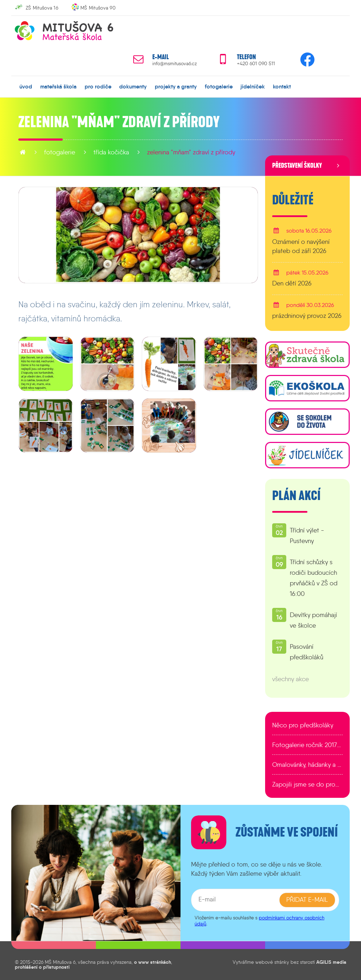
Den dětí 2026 (292, 283)
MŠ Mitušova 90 (98, 8)
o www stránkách (152, 962)
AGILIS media (331, 962)
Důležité (293, 200)
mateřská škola (58, 86)
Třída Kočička (111, 152)
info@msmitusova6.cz (175, 64)
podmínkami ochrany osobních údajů (259, 920)
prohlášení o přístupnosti (42, 967)
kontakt (282, 86)
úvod (26, 86)
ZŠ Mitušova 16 (42, 8)
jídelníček (253, 86)
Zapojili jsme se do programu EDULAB (307, 784)
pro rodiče (98, 86)
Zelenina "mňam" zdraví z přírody (191, 152)
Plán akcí (296, 496)
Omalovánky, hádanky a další (307, 765)
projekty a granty (176, 86)
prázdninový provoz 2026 (307, 316)
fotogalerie (219, 86)
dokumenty (133, 86)
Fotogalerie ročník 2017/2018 (307, 745)
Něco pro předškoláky (303, 725)
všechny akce (290, 679)
